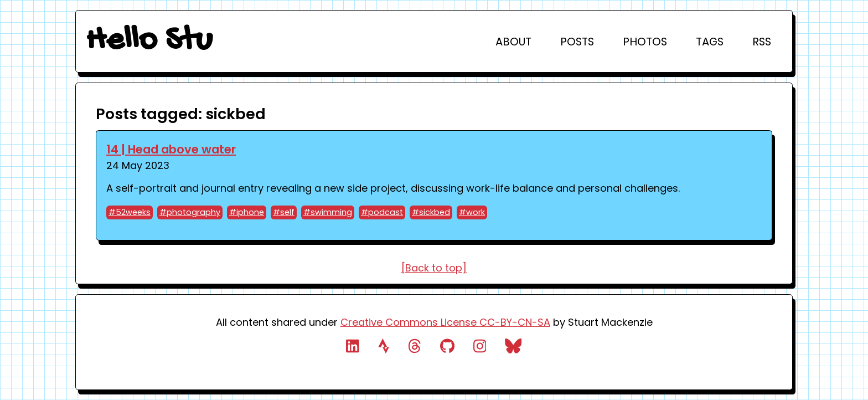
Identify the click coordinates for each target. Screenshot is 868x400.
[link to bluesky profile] (513, 348)
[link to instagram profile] (480, 348)
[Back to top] (434, 268)
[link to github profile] (447, 348)
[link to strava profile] (384, 348)
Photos (645, 42)
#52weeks (130, 212)
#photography (190, 212)
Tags (710, 42)
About (513, 42)
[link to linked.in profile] (353, 348)
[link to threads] (415, 348)
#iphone (247, 212)
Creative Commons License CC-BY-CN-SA (445, 322)
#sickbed (431, 212)
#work (472, 212)
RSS (762, 42)
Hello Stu (149, 41)
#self (284, 212)
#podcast (382, 212)
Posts (577, 42)
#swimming (328, 212)
